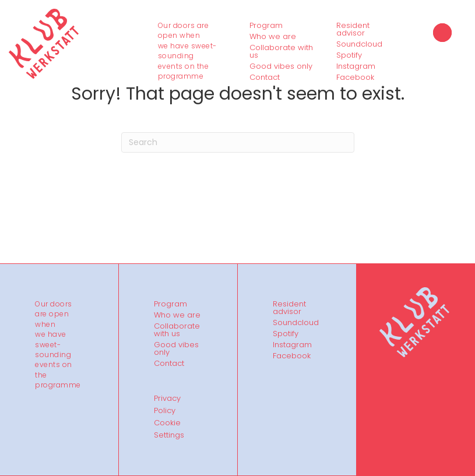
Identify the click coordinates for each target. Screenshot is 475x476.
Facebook (355, 77)
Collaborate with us (281, 52)
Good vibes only (281, 66)
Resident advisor (353, 29)
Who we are (273, 37)
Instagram (356, 66)
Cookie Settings (169, 429)
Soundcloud (359, 44)
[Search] (238, 142)
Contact (265, 77)
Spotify (349, 55)
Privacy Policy (167, 404)
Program (266, 26)
